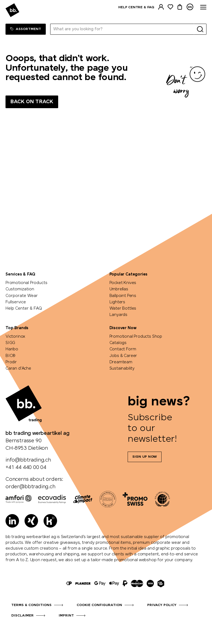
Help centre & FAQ (136, 7)
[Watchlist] (170, 7)
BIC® (10, 356)
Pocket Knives (123, 283)
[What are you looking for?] (122, 29)
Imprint (66, 616)
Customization (20, 289)
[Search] (200, 29)
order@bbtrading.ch (30, 487)
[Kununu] (50, 521)
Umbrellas (119, 289)
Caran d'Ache (18, 369)
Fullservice (16, 302)
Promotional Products (26, 283)
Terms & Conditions (31, 605)
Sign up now (145, 457)
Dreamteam (121, 362)
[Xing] (31, 521)
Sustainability (122, 369)
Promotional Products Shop (136, 337)
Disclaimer (22, 616)
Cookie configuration (99, 605)
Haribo (12, 349)
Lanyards (119, 315)
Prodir (11, 362)
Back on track (32, 102)
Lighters (117, 302)
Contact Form (123, 349)
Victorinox (15, 337)
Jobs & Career (123, 356)
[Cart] (180, 7)
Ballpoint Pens (123, 296)
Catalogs (118, 343)
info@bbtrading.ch (28, 460)
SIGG (10, 343)
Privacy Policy (162, 605)
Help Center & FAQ (24, 309)
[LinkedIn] (12, 521)
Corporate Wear (22, 296)
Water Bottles (123, 309)
